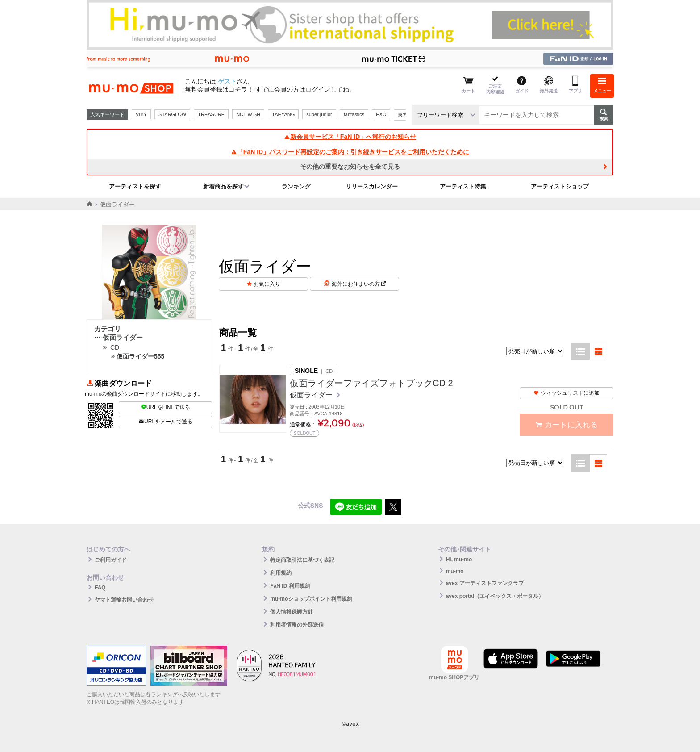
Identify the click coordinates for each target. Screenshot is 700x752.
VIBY (141, 114)
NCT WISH (248, 114)
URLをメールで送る (165, 422)
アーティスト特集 (463, 186)
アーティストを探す (135, 186)
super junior (319, 114)
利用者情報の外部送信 (297, 625)
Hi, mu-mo (459, 560)
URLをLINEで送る (166, 407)
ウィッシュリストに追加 (567, 393)
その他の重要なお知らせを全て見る (350, 167)
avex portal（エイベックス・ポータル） (495, 596)
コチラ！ (241, 89)
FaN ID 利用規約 (290, 586)
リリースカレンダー (372, 186)
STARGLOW (172, 114)
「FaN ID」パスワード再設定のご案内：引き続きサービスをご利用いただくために (350, 152)
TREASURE (211, 114)
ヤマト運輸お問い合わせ (124, 600)
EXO (381, 114)
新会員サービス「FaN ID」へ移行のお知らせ (350, 137)
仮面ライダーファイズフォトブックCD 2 (371, 383)
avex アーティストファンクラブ (485, 583)
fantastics (354, 114)
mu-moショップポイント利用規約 (311, 599)
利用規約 (281, 573)
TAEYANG (283, 114)
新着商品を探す (223, 186)
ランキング (296, 186)
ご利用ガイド (111, 560)
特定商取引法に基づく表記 (302, 560)
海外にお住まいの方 (359, 284)
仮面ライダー (119, 337)
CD (115, 347)
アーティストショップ (560, 186)
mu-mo (455, 571)
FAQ (100, 588)
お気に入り (267, 284)
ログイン (318, 89)
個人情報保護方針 (292, 612)
